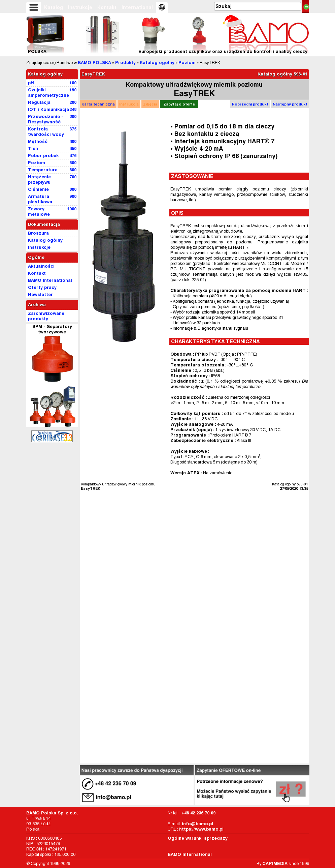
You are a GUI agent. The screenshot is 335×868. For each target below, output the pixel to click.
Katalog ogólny (157, 63)
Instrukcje (80, 7)
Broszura (38, 233)
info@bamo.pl (197, 824)
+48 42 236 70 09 (198, 813)
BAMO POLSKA (94, 63)
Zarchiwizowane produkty (46, 316)
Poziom (187, 63)
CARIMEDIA (275, 863)
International (137, 7)
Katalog (54, 7)
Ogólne (36, 257)
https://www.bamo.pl (201, 829)
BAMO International (190, 854)
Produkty (125, 63)
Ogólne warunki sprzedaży (198, 838)
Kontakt (107, 7)
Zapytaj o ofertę (179, 104)
